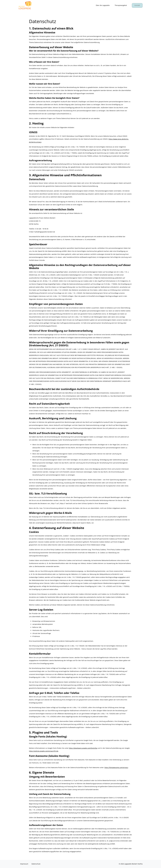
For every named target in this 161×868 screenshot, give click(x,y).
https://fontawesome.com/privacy (116, 768)
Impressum (24, 864)
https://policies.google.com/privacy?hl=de (44, 751)
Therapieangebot (121, 6)
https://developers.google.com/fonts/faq (83, 748)
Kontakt (137, 6)
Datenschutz (36, 864)
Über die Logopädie (103, 6)
